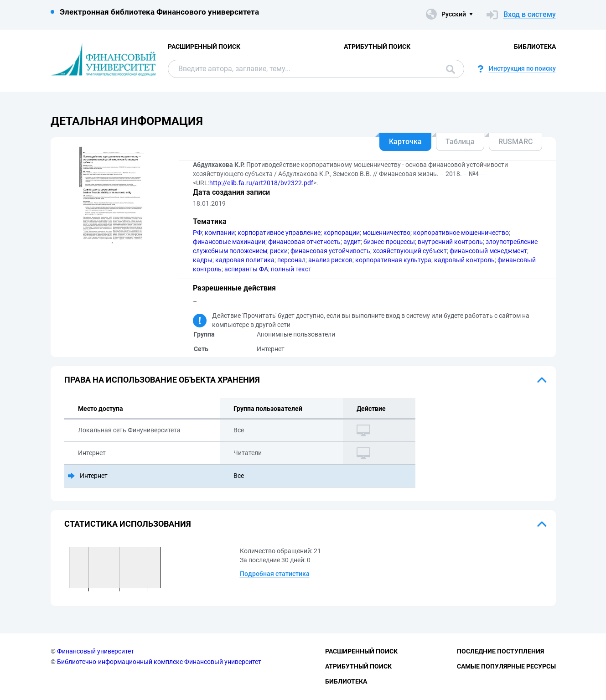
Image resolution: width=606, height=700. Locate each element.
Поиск (451, 69)
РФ (197, 233)
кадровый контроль (464, 260)
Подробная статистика (275, 574)
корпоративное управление (279, 233)
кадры (203, 260)
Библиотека (535, 47)
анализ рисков (330, 260)
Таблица (460, 142)
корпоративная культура (393, 260)
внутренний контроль (450, 242)
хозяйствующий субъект (410, 251)
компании (220, 233)
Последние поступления (500, 651)
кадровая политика (245, 260)
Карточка (405, 142)
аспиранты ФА (246, 269)
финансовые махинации (229, 242)
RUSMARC (515, 142)
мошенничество (386, 233)
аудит (352, 242)
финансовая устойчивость (330, 251)
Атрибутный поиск (377, 47)
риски (279, 251)
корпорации (342, 233)
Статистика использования (128, 524)
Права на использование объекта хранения (162, 380)
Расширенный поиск (204, 47)
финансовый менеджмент (488, 251)
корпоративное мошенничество (461, 233)
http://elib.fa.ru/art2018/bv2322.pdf (261, 183)
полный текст (291, 269)
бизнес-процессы (389, 242)
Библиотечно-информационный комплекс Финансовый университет (159, 662)
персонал (291, 260)
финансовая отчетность (304, 242)
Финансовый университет (96, 651)
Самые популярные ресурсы (506, 666)
